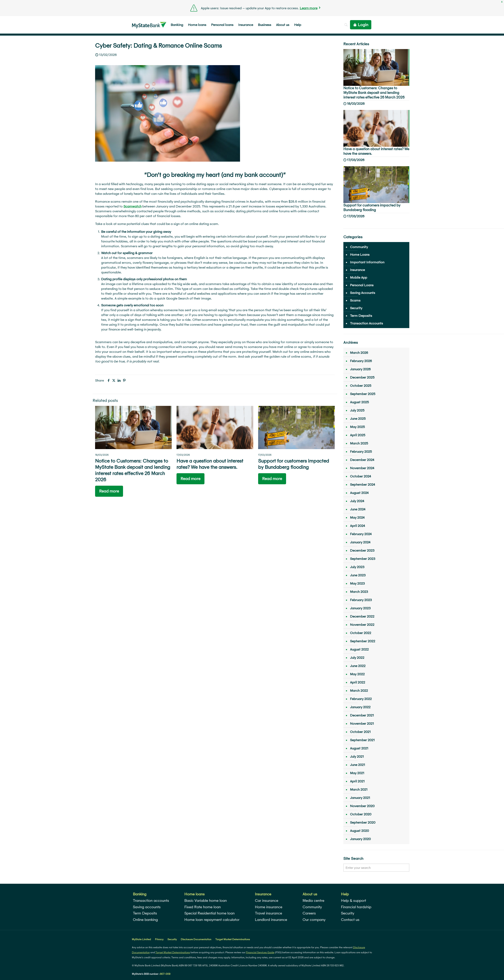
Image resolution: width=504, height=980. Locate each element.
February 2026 (361, 361)
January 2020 (360, 839)
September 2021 (362, 740)
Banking (140, 894)
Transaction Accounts (366, 323)
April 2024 (358, 526)
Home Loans (360, 254)
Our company (314, 920)
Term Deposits (361, 316)
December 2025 (362, 377)
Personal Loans (362, 285)
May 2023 (357, 583)
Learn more (309, 8)
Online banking (145, 920)
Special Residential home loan (209, 913)
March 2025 (359, 443)
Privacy (159, 939)
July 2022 (357, 657)
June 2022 (358, 666)
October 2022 (361, 633)
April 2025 (358, 435)
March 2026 (359, 352)
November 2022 (362, 624)
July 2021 (357, 756)
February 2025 (361, 451)
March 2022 (359, 690)
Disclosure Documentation (196, 939)
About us (310, 894)
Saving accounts (147, 907)
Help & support (354, 900)
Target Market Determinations (233, 939)
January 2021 (360, 798)
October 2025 (361, 385)
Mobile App (359, 277)
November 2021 (362, 723)
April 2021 (357, 781)
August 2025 (359, 402)
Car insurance (267, 900)
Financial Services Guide (260, 952)
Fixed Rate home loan (203, 907)
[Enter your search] (376, 868)
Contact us (350, 920)
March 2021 (359, 789)
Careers (309, 913)
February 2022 (361, 699)
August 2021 (359, 748)
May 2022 (357, 674)
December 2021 (362, 715)
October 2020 (361, 814)
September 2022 (363, 641)
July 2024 (357, 501)
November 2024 (362, 468)
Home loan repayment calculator (212, 920)
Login (361, 25)
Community (359, 247)
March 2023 (359, 592)
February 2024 (361, 534)
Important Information (367, 262)
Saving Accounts (363, 293)
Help (345, 894)
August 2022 (359, 649)
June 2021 (358, 765)
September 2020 (363, 822)
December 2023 (362, 550)
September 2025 (363, 394)
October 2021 (360, 732)
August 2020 (359, 831)
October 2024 (361, 476)
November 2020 (362, 806)
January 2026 (360, 369)
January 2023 (360, 608)
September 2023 (363, 559)
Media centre (313, 900)
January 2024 (360, 542)
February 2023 (361, 600)
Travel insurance (268, 913)
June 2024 (358, 509)
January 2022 (360, 707)
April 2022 (358, 682)
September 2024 (363, 484)
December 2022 (362, 616)
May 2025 (357, 427)
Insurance (357, 270)
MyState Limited (141, 939)
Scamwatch (132, 206)
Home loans (195, 894)
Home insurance (269, 907)
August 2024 (359, 493)
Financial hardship (356, 907)
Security (356, 308)
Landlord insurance (271, 920)
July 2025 (357, 410)
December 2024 (362, 460)
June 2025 (358, 418)
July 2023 (357, 567)
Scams (355, 300)
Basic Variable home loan (206, 900)
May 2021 (357, 773)
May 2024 (357, 517)
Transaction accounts (151, 900)
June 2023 (358, 575)
